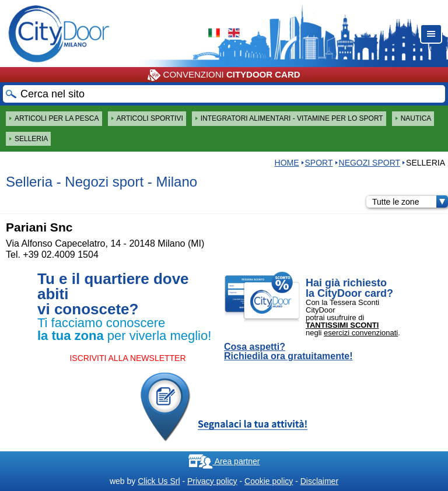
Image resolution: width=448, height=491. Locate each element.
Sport (319, 163)
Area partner (224, 461)
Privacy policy (212, 481)
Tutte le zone (410, 202)
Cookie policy (269, 481)
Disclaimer (319, 481)
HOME (287, 163)
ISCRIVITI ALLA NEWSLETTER (127, 358)
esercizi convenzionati (361, 333)
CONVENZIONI (224, 75)
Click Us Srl (159, 481)
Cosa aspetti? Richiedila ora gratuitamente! (288, 352)
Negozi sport (370, 163)
